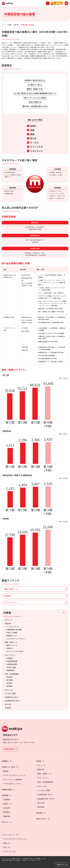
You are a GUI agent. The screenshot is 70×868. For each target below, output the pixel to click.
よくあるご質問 (10, 693)
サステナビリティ (8, 835)
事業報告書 (10, 670)
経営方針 (16, 25)
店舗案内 (5, 761)
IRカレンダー (9, 690)
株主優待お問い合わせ (13, 701)
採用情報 (39, 813)
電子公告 (8, 704)
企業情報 (5, 795)
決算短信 (10, 658)
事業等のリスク (12, 636)
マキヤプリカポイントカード (14, 775)
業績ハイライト (12, 645)
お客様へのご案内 (9, 767)
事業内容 (7, 816)
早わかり (5, 822)
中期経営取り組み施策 (14, 630)
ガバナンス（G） (10, 851)
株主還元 (10, 683)
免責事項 (8, 708)
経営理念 (7, 812)
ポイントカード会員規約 (13, 779)
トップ (4, 25)
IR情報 (10, 25)
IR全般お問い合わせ (12, 697)
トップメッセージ (13, 627)
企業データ (8, 804)
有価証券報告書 (12, 661)
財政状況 (10, 648)
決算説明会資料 (12, 664)
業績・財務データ (11, 642)
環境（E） (7, 843)
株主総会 (10, 677)
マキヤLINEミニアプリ (12, 784)
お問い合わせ (41, 819)
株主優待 (10, 686)
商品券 (6, 771)
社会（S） (7, 847)
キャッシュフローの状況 (15, 651)
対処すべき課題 (12, 633)
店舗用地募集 (7, 789)
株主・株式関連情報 (12, 674)
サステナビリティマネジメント (15, 839)
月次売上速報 (11, 667)
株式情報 (10, 680)
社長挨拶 (7, 800)
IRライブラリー (10, 655)
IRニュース (9, 620)
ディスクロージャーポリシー (16, 639)
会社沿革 (7, 808)
